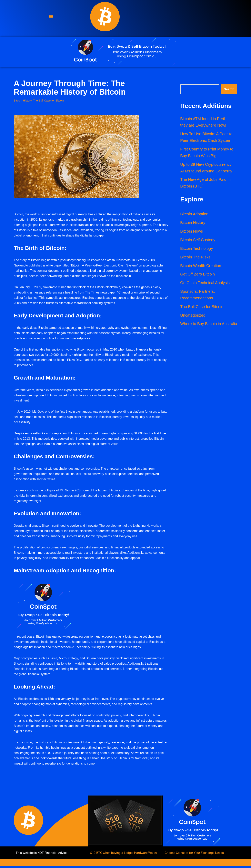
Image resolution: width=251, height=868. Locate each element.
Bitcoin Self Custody (198, 240)
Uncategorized (193, 316)
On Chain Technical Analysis (205, 283)
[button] (51, 17)
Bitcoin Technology (196, 249)
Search (229, 89)
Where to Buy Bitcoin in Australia (209, 324)
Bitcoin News (192, 232)
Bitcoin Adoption (194, 214)
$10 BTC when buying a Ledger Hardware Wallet (124, 855)
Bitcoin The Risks (195, 257)
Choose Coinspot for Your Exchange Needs (194, 855)
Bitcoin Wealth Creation (201, 266)
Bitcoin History (23, 100)
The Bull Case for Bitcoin (49, 100)
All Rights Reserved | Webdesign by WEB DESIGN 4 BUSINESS (126, 865)
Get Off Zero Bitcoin (197, 275)
